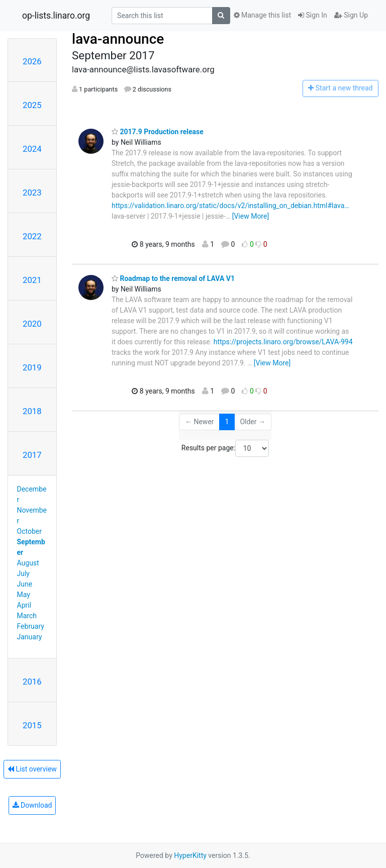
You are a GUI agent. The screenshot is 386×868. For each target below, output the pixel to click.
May (24, 595)
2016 (32, 682)
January (30, 637)
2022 (32, 236)
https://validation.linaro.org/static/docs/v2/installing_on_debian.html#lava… (230, 206)
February (31, 626)
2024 (32, 149)
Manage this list (262, 15)
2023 (32, 192)
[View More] (251, 216)
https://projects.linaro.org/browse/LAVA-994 (283, 342)
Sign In (313, 15)
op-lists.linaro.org (56, 16)
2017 (32, 455)
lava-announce (118, 39)
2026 (32, 61)
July (23, 573)
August (28, 563)
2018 (32, 411)
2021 (32, 280)
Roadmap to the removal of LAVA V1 (173, 278)
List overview (32, 769)
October (29, 531)
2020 (32, 324)
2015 (32, 725)
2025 (32, 105)
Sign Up (351, 15)
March (27, 616)
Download (32, 805)
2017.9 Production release (158, 132)
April (24, 605)
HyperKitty (190, 855)
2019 (32, 367)
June (25, 584)
